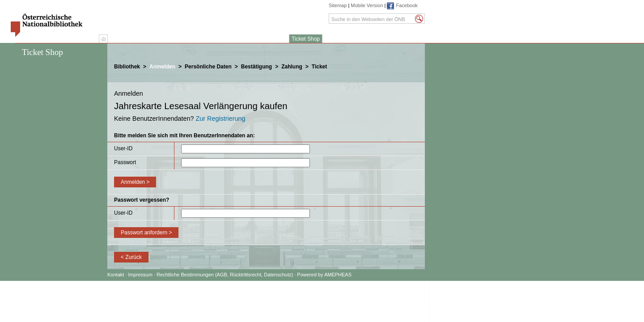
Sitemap (338, 5)
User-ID (123, 148)
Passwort (125, 162)
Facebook (407, 5)
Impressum (141, 275)
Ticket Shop (306, 39)
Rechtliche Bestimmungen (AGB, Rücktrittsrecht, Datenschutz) (225, 275)
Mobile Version (367, 5)
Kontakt (116, 275)
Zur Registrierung (220, 119)
